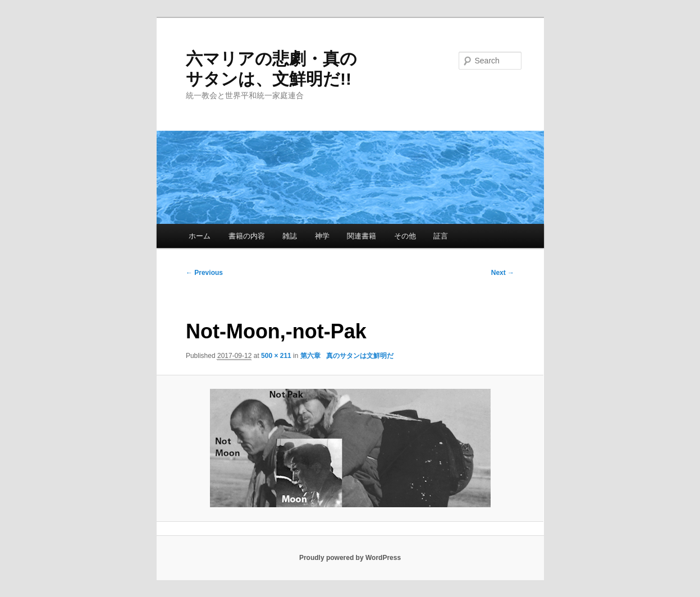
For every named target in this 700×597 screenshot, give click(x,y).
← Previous (204, 273)
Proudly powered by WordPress (350, 558)
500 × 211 (276, 356)
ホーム (200, 236)
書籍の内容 (247, 236)
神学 (322, 236)
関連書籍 (362, 236)
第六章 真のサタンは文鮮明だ (347, 356)
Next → (503, 273)
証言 (441, 236)
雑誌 (290, 236)
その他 (405, 236)
